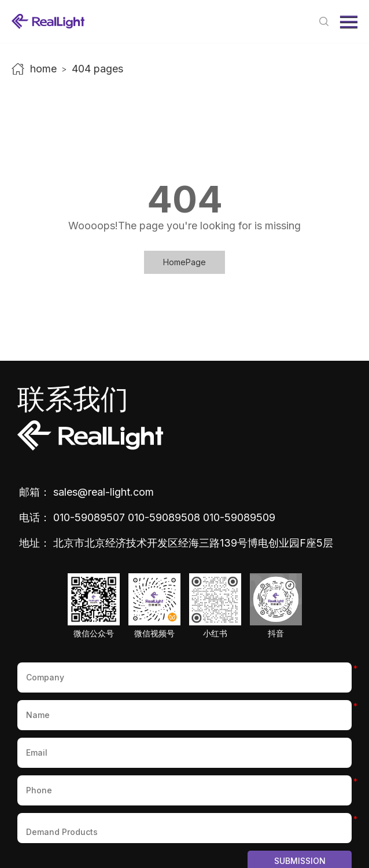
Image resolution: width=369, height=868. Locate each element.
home (43, 69)
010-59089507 (89, 517)
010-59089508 (164, 517)
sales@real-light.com (104, 492)
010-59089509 (239, 517)
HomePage (184, 262)
